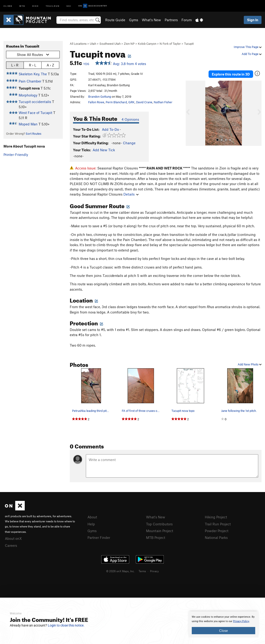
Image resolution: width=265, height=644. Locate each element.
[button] (190, 113)
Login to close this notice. (66, 625)
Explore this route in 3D (231, 74)
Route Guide (115, 20)
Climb (8, 6)
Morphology (28, 95)
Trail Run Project (218, 524)
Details (131, 194)
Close (223, 630)
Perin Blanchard (116, 102)
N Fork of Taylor (170, 44)
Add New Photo (250, 364)
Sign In (253, 20)
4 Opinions (130, 119)
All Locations (78, 44)
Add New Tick (104, 150)
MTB (22, 6)
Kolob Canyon (147, 44)
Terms (142, 571)
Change (129, 143)
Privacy (154, 571)
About (92, 517)
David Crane (144, 102)
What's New (151, 20)
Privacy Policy (241, 621)
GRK (131, 102)
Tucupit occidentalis (35, 102)
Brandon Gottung (100, 96)
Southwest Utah (110, 44)
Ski (69, 6)
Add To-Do (110, 129)
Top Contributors (159, 524)
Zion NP (129, 44)
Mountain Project (160, 531)
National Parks (216, 537)
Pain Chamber (30, 81)
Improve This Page (248, 47)
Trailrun (53, 6)
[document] (223, 624)
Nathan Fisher (163, 102)
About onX (13, 538)
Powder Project (217, 531)
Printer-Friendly (16, 155)
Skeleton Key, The (33, 74)
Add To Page (252, 54)
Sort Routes (33, 134)
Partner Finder (99, 537)
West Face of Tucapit (35, 113)
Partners (171, 20)
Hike (35, 6)
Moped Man (28, 124)
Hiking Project (216, 517)
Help (91, 524)
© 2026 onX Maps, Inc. (120, 571)
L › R (15, 65)
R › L (33, 65)
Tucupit (189, 44)
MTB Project (156, 537)
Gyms (134, 20)
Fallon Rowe (96, 102)
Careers (11, 545)
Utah (93, 44)
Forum (187, 20)
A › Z (50, 65)
